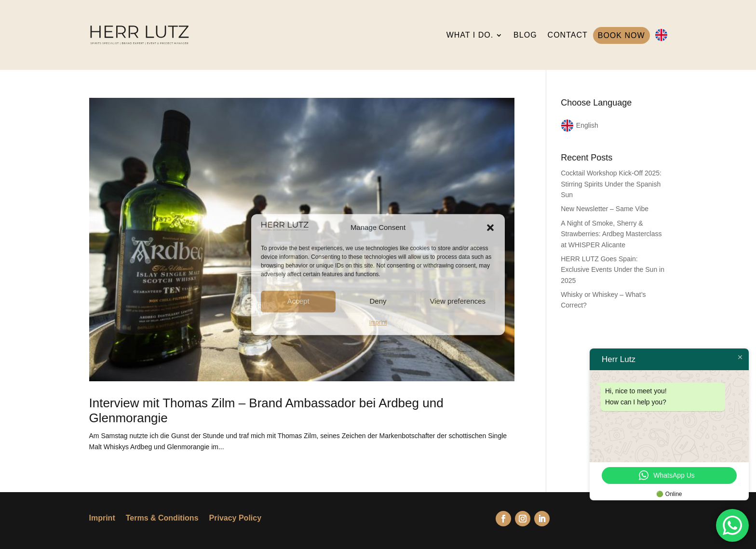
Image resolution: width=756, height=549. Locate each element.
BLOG (525, 35)
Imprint (378, 322)
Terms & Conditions (162, 518)
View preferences (458, 301)
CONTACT (568, 35)
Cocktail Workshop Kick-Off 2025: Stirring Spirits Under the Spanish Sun (611, 184)
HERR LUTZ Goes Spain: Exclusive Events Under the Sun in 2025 (613, 270)
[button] (490, 228)
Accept (298, 301)
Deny (378, 301)
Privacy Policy (236, 518)
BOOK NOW (621, 35)
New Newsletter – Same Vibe (605, 209)
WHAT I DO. (470, 35)
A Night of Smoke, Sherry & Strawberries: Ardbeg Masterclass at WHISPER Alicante (611, 234)
